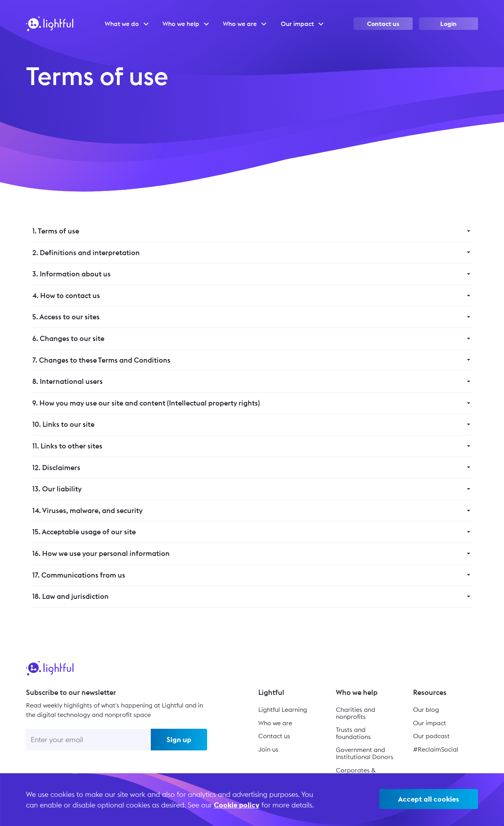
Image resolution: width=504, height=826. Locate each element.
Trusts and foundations (353, 733)
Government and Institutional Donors (365, 753)
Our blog (426, 709)
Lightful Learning (283, 709)
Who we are (275, 723)
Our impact (430, 723)
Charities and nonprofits (356, 713)
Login (448, 24)
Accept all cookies (429, 799)
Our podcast (431, 736)
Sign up (179, 740)
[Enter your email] (88, 740)
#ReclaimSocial (436, 749)
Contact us (383, 24)
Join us (268, 749)
